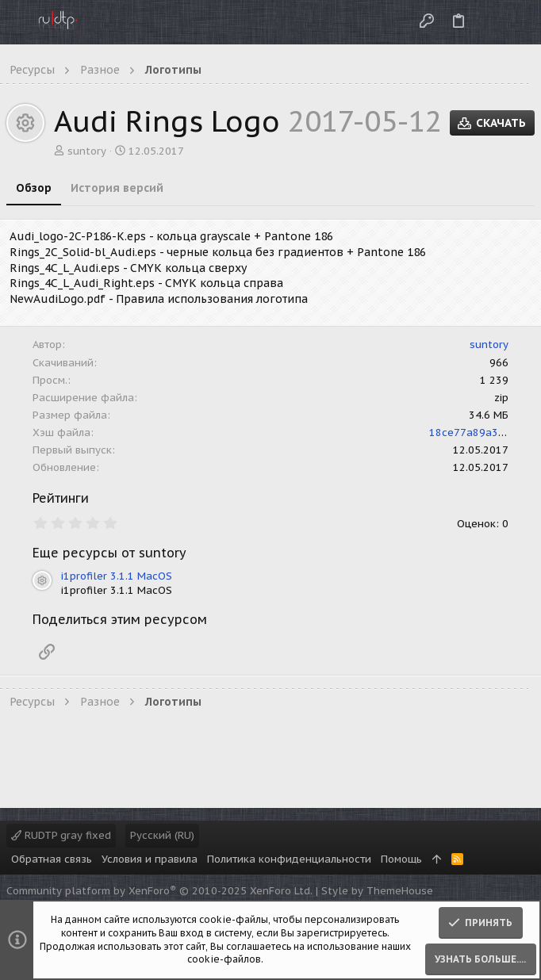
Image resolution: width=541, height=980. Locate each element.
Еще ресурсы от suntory (109, 553)
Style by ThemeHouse (377, 891)
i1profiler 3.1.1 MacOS (117, 576)
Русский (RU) (162, 835)
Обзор (34, 188)
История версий (117, 188)
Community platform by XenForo (159, 891)
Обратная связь (52, 859)
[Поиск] (516, 22)
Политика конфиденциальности (289, 859)
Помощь (401, 859)
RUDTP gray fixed (61, 835)
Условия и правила (150, 859)
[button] (16, 22)
